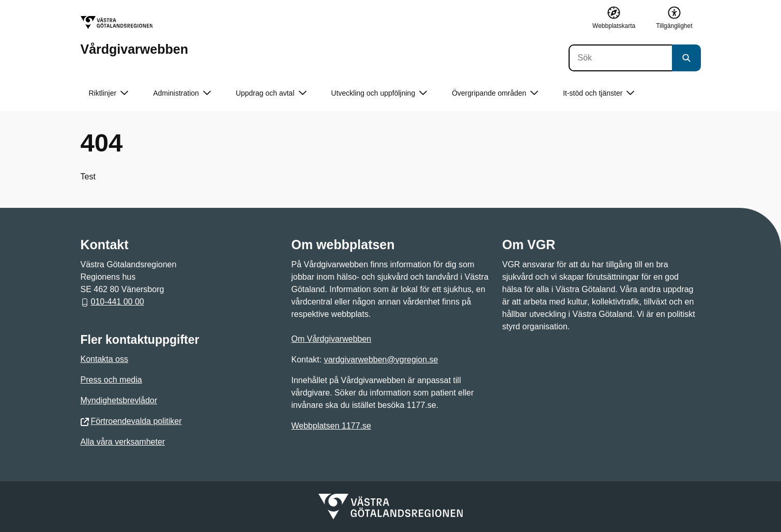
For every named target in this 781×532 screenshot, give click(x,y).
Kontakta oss (105, 359)
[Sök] (620, 58)
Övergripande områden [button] (495, 93)
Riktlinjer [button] (109, 93)
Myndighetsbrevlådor (119, 400)
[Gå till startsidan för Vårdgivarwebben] (134, 36)
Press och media (111, 380)
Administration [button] (182, 93)
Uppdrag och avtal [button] (271, 93)
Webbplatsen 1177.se (331, 426)
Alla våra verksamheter (123, 442)
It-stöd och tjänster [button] (599, 93)
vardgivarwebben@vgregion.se (381, 360)
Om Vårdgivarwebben (332, 339)
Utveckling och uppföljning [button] (379, 93)
